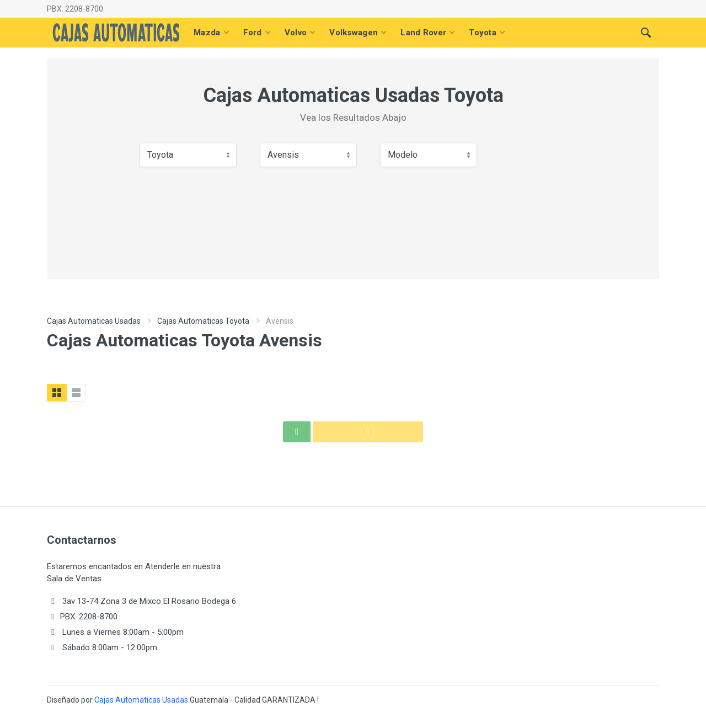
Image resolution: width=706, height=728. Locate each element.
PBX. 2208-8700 (75, 9)
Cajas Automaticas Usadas (94, 321)
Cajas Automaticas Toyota (203, 321)
